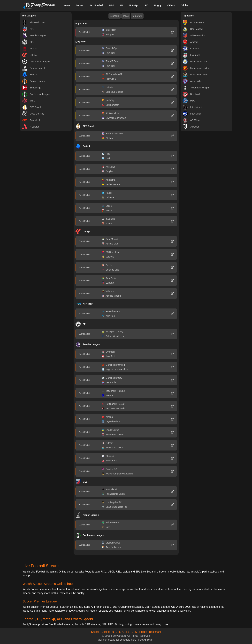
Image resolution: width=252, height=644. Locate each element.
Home (67, 5)
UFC (146, 5)
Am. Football (96, 5)
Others (171, 5)
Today (126, 16)
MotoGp (133, 5)
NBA (112, 5)
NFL (114, 632)
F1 (122, 5)
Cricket (185, 5)
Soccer (80, 5)
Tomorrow (137, 16)
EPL (122, 632)
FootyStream (146, 640)
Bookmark (155, 632)
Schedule (115, 16)
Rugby (158, 5)
